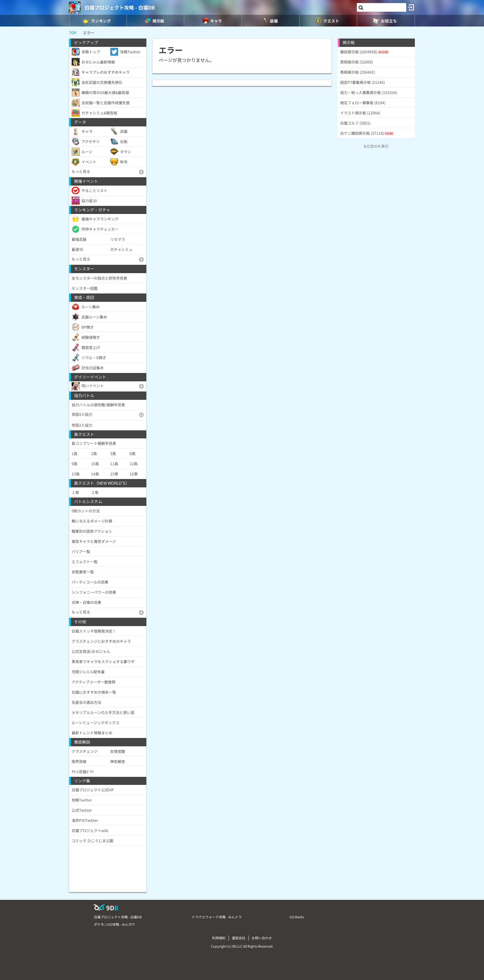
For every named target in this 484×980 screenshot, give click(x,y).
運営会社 (239, 938)
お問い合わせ (262, 938)
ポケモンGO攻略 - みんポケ (115, 924)
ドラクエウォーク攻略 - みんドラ (217, 917)
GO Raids (297, 917)
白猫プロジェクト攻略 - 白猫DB (120, 7)
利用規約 (219, 938)
